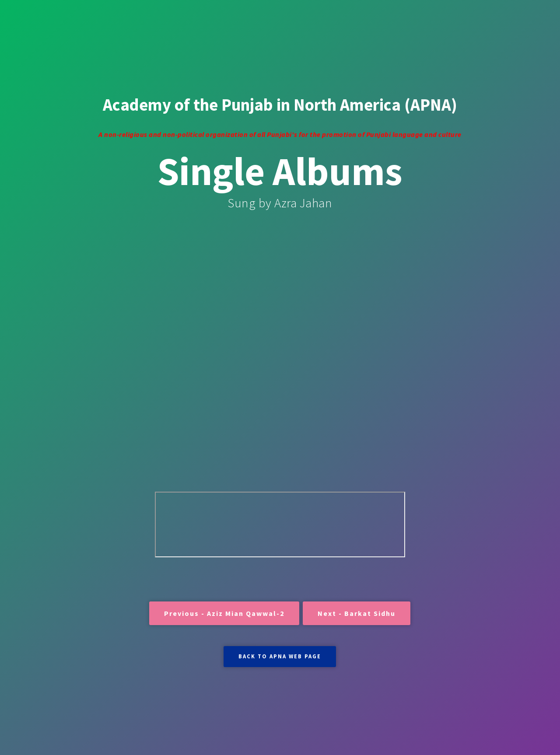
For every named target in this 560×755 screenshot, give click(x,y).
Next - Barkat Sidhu (357, 613)
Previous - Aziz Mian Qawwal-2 (224, 613)
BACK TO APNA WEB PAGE (280, 656)
